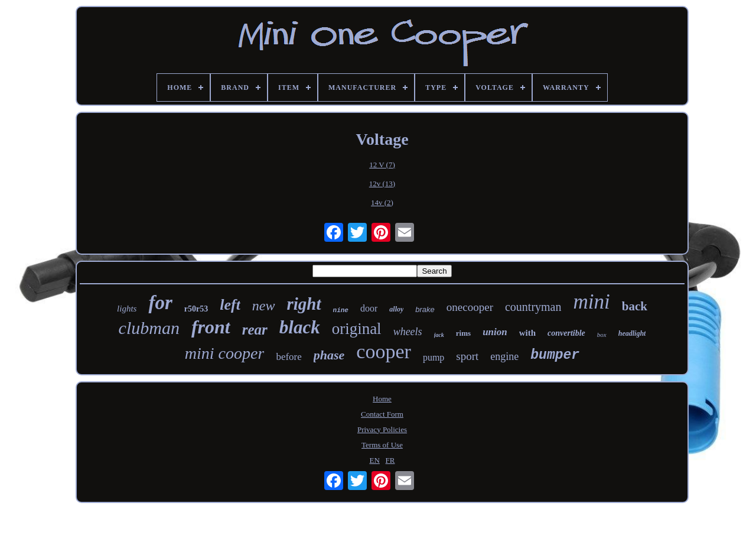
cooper (384, 351)
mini (592, 302)
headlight (632, 333)
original (357, 329)
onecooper (470, 307)
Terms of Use (382, 445)
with (527, 333)
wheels (408, 332)
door (369, 308)
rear (255, 330)
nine (341, 310)
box (602, 335)
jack (439, 335)
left (230, 305)
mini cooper (225, 353)
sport (467, 356)
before (289, 357)
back (635, 306)
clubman (149, 328)
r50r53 (196, 309)
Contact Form (382, 414)
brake (425, 309)
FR (390, 460)
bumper (555, 355)
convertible (566, 333)
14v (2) (382, 202)
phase (329, 355)
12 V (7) (382, 165)
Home (382, 399)
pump (434, 357)
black (300, 327)
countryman (533, 307)
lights (127, 309)
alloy (396, 309)
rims (463, 333)
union (495, 332)
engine (504, 356)
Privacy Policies (382, 429)
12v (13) (382, 184)
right (304, 304)
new (264, 306)
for (160, 303)
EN (375, 460)
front (211, 327)
